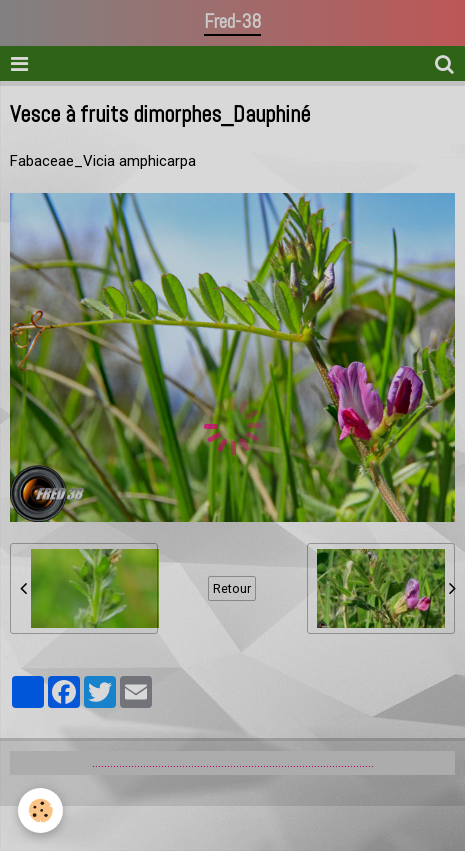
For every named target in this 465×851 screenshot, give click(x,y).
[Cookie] (40, 810)
